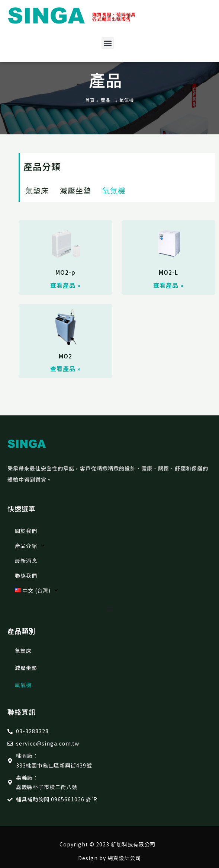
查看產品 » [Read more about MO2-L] (168, 285)
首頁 (90, 100)
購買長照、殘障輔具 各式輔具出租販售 (114, 17)
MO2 (65, 356)
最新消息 (26, 561)
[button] (108, 43)
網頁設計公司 (124, 858)
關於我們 (26, 531)
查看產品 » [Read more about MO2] (65, 368)
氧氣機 (114, 190)
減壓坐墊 (75, 190)
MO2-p (65, 272)
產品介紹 (30, 546)
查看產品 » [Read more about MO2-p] (65, 285)
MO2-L (168, 272)
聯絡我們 (26, 575)
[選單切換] (110, 609)
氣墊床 (37, 190)
